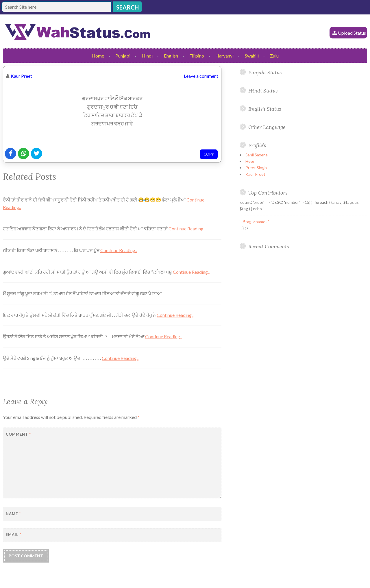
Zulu (274, 56)
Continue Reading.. (187, 229)
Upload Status (352, 33)
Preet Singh (256, 168)
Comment (18, 434)
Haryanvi (224, 56)
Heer (250, 161)
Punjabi (123, 56)
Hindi (147, 56)
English (171, 56)
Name (13, 514)
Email (14, 535)
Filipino (197, 56)
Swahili (252, 56)
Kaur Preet (21, 76)
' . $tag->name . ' (254, 222)
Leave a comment (201, 76)
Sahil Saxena (257, 155)
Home (98, 56)
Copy (209, 154)
